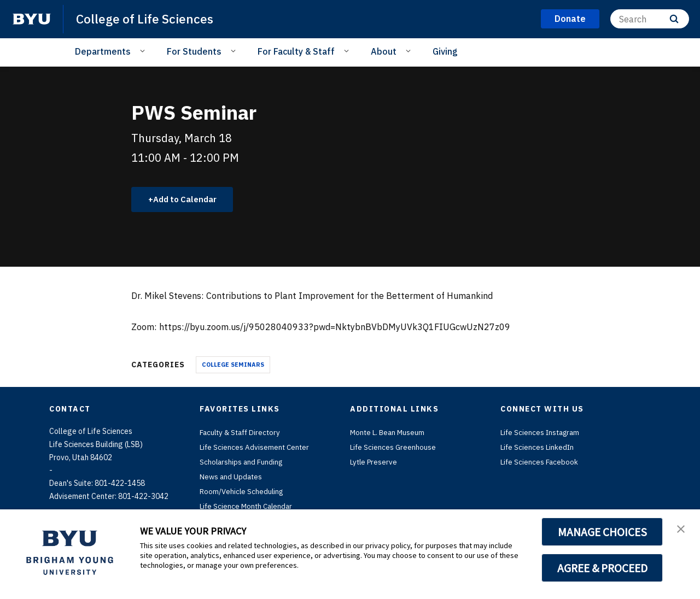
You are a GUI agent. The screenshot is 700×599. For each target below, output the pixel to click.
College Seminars (233, 366)
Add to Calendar (189, 200)
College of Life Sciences (148, 19)
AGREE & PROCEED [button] (602, 568)
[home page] (32, 19)
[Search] (650, 19)
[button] (682, 529)
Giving (445, 51)
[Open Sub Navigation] (144, 51)
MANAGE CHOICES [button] (602, 532)
